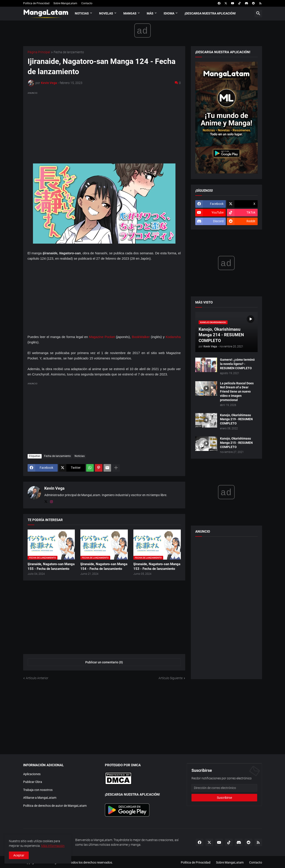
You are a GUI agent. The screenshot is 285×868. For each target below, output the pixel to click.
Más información (53, 846)
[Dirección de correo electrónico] (224, 788)
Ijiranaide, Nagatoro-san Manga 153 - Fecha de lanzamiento (157, 566)
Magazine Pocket (102, 337)
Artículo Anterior (37, 678)
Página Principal (39, 52)
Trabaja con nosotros (38, 790)
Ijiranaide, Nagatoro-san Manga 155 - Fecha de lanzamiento (51, 566)
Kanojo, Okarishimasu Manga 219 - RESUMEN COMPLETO (236, 419)
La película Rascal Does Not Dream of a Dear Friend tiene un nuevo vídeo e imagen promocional (237, 392)
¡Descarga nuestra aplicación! (210, 13)
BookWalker (141, 337)
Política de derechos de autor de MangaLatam (55, 806)
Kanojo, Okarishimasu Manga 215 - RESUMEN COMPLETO (236, 443)
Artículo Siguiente (171, 678)
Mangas (130, 13)
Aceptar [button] (19, 855)
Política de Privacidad (36, 3)
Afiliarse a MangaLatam (40, 798)
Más (150, 13)
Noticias (82, 13)
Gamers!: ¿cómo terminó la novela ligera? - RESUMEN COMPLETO (237, 364)
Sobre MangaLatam (65, 3)
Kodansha (173, 337)
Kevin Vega (54, 488)
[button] (258, 14)
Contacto (87, 3)
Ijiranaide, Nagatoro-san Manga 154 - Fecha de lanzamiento (104, 566)
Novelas (106, 13)
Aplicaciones (32, 774)
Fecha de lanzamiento (69, 52)
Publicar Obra (33, 782)
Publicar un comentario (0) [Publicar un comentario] (104, 662)
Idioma (169, 13)
